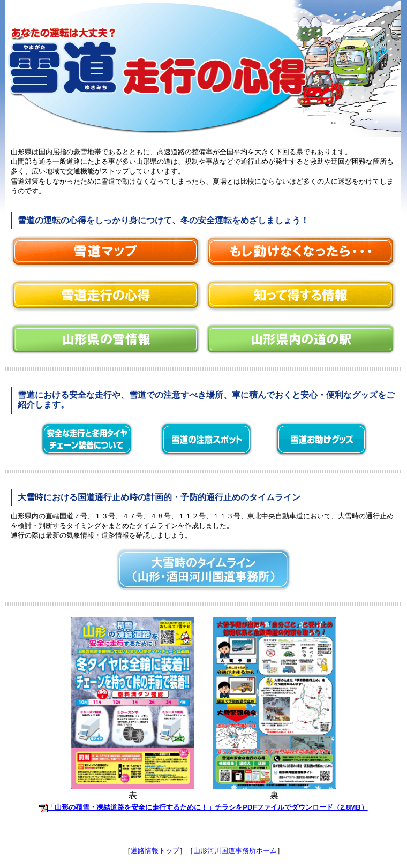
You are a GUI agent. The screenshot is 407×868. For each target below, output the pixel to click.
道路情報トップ (155, 851)
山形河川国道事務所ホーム (235, 851)
